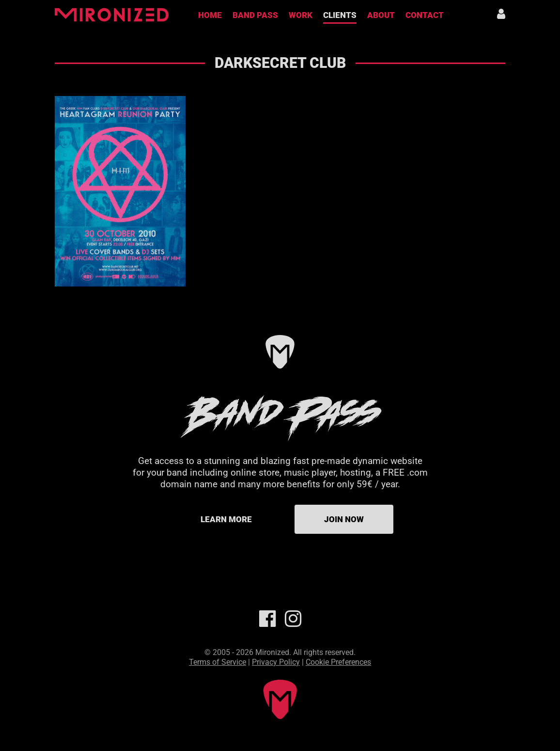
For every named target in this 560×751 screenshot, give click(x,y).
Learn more (226, 519)
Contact (425, 15)
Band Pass (255, 15)
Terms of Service (218, 662)
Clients (340, 15)
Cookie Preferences (338, 662)
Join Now (344, 519)
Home (210, 15)
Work (301, 15)
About (381, 15)
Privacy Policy (276, 662)
